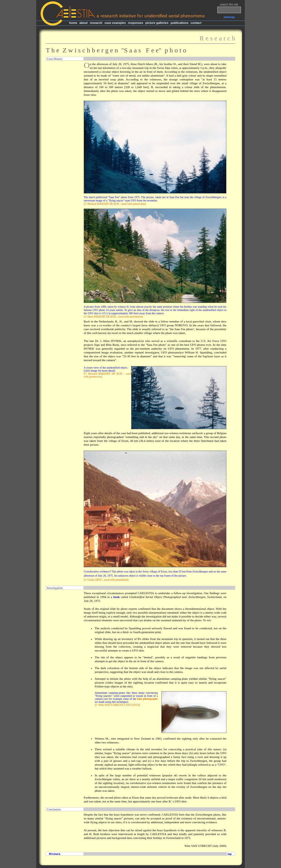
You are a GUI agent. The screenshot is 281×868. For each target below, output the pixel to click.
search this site (229, 5)
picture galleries (157, 23)
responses (136, 23)
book (116, 597)
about (83, 23)
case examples (115, 23)
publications (180, 23)
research (96, 23)
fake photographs (147, 699)
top (230, 854)
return (55, 854)
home (73, 23)
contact (196, 23)
